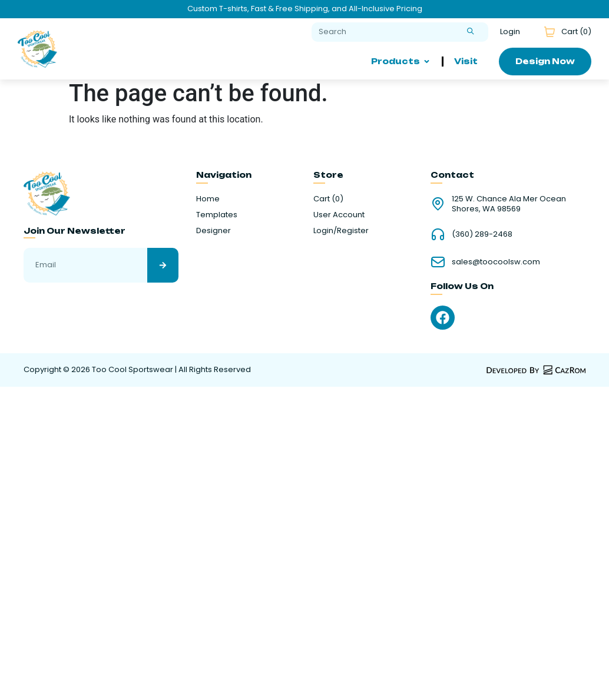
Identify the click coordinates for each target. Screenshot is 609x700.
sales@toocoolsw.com (496, 262)
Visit (466, 61)
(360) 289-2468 (482, 234)
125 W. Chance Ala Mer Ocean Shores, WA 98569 (509, 204)
